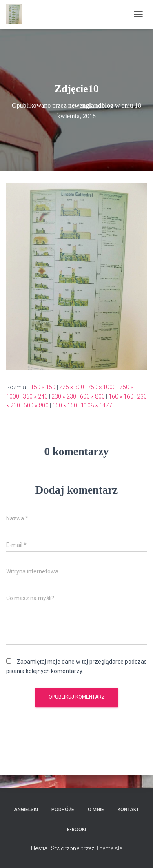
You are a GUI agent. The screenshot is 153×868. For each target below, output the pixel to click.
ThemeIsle (109, 848)
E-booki (76, 830)
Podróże (63, 810)
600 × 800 (92, 396)
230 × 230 (64, 396)
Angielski (26, 810)
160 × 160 (121, 396)
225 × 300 (72, 387)
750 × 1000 (102, 387)
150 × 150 (43, 387)
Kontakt (128, 810)
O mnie (96, 810)
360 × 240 (35, 396)
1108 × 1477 (96, 405)
